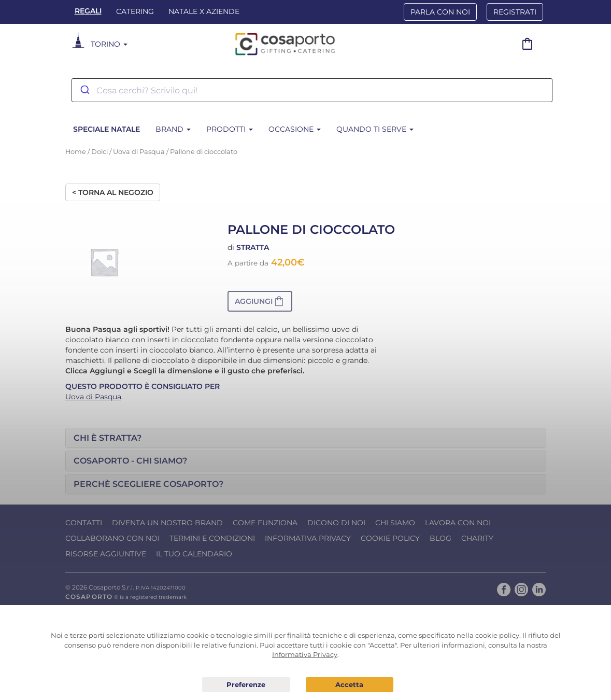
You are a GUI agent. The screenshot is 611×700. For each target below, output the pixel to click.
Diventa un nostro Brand (167, 523)
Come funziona (265, 523)
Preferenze (246, 685)
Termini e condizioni (212, 538)
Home (76, 152)
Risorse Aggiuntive (106, 554)
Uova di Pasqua (139, 152)
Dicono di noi (336, 523)
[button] (260, 301)
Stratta (253, 247)
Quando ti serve (375, 129)
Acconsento (350, 685)
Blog (441, 538)
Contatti (84, 523)
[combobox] (312, 90)
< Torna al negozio (113, 192)
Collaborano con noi (112, 538)
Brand (173, 129)
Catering (135, 11)
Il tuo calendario (194, 554)
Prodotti (230, 129)
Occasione (295, 129)
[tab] (306, 438)
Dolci (100, 152)
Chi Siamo (395, 523)
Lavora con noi (458, 523)
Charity (477, 538)
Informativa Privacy (308, 538)
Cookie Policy (390, 538)
